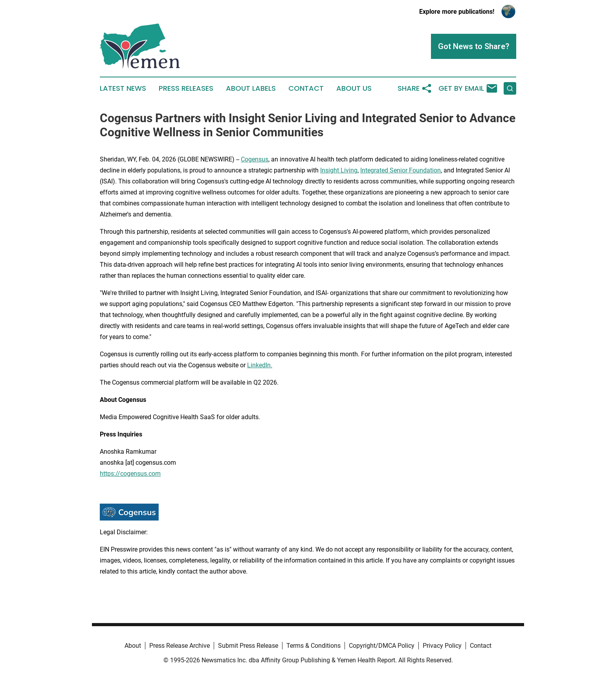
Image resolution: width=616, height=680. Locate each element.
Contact (306, 88)
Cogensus (255, 159)
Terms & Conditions (313, 646)
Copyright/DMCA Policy (382, 646)
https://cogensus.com (130, 474)
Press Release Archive (180, 646)
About (133, 646)
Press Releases (186, 88)
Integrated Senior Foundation (401, 170)
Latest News (123, 88)
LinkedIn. (260, 365)
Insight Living (339, 170)
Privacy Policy (442, 646)
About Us (354, 88)
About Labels (251, 88)
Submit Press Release (248, 646)
